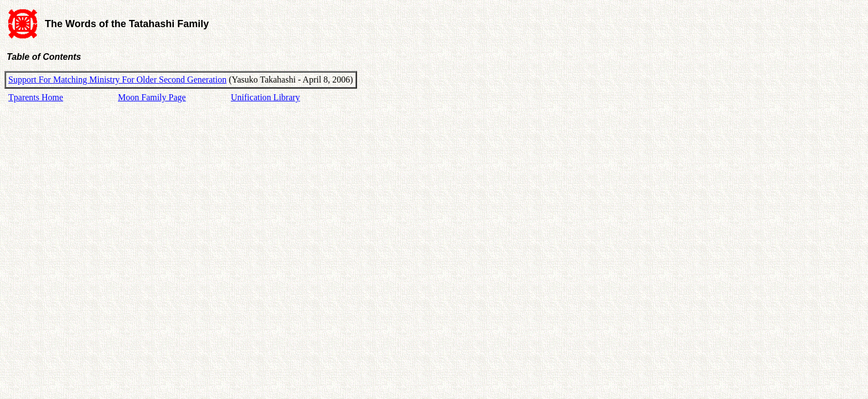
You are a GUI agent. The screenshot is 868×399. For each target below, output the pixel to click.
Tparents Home (36, 97)
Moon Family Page (152, 97)
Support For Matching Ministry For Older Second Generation (117, 80)
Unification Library (265, 97)
